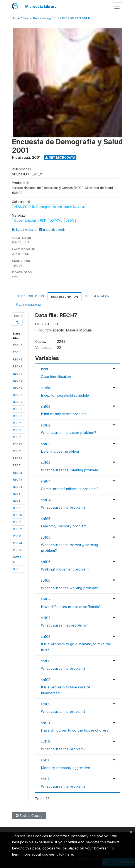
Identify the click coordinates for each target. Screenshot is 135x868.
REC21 (17, 437)
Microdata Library (41, 7)
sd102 (46, 425)
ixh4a (46, 388)
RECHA (18, 416)
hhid (44, 369)
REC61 (17, 501)
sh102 (46, 406)
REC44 (18, 487)
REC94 (18, 543)
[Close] (131, 832)
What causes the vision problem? (68, 433)
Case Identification (56, 377)
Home (16, 18)
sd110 (45, 742)
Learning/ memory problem (64, 526)
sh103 (46, 444)
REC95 (18, 550)
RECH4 (18, 374)
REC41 (17, 465)
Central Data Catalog (37, 18)
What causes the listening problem (69, 470)
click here (65, 854)
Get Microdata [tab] (28, 305)
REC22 (18, 444)
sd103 (46, 462)
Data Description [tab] (65, 297)
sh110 (45, 723)
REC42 (18, 472)
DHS (56, 18)
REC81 (17, 522)
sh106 (46, 562)
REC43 (18, 479)
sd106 (46, 580)
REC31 (17, 451)
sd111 (45, 779)
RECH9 (18, 409)
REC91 (17, 536)
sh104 (46, 481)
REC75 (18, 515)
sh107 (46, 599)
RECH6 (18, 387)
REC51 (17, 494)
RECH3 (18, 366)
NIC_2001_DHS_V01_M (76, 18)
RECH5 (18, 380)
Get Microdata (60, 157)
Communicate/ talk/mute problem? (70, 489)
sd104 (46, 500)
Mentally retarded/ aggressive (65, 768)
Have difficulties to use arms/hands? (71, 607)
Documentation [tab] (97, 296)
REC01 (17, 423)
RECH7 (18, 395)
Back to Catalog (29, 816)
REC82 (18, 529)
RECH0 (18, 345)
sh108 (46, 637)
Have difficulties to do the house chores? (75, 730)
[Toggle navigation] (117, 7)
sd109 (46, 704)
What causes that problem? (64, 625)
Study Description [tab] (30, 296)
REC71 (17, 508)
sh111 (45, 760)
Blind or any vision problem (64, 414)
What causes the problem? (63, 507)
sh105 (46, 519)
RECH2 (18, 359)
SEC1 (16, 569)
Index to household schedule (65, 395)
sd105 (46, 537)
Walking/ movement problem (65, 569)
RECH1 (17, 352)
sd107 (46, 618)
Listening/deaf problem (60, 451)
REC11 (17, 430)
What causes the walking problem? (70, 588)
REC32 (18, 458)
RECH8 (18, 402)
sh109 (46, 680)
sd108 (46, 661)
